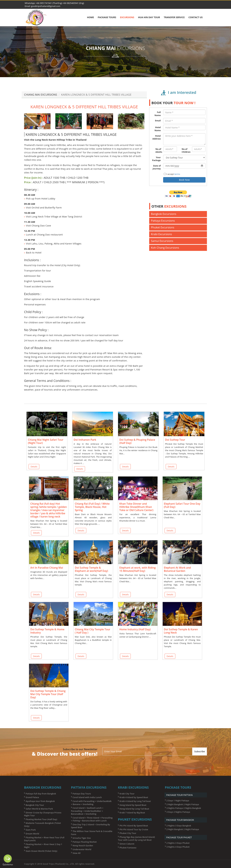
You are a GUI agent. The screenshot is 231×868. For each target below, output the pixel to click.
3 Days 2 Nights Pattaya (178, 812)
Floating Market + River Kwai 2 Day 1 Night (43, 846)
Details (34, 467)
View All (77, 853)
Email (158, 121)
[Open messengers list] (8, 859)
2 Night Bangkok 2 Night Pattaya (183, 804)
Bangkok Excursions (164, 214)
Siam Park (31, 830)
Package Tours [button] (107, 17)
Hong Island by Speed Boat (133, 805)
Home (90, 17)
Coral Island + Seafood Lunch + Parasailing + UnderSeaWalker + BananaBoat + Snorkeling (87, 811)
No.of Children (186, 151)
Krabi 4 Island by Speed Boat (134, 797)
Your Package (156, 159)
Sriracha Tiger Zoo (82, 838)
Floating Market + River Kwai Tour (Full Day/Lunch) (44, 839)
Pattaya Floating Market (85, 842)
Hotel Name (158, 129)
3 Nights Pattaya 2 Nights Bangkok (184, 808)
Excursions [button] (127, 17)
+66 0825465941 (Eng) (73, 3)
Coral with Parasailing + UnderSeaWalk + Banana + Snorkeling (91, 803)
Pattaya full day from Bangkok (41, 794)
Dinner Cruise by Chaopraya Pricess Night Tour (43, 814)
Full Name (158, 114)
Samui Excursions (162, 241)
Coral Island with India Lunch (87, 797)
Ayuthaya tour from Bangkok (40, 801)
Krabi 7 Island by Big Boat (132, 813)
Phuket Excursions (163, 227)
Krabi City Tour (127, 794)
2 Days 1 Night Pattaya (178, 801)
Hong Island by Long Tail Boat (134, 809)
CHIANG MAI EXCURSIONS (41, 95)
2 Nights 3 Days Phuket (178, 843)
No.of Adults (158, 151)
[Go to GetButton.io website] (8, 865)
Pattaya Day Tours (82, 794)
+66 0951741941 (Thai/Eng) (49, 3)
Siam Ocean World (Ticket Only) (41, 851)
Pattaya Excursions (163, 221)
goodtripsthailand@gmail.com (46, 6)
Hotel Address (157, 137)
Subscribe (200, 751)
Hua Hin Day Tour (149, 17)
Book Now (184, 180)
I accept (172, 174)
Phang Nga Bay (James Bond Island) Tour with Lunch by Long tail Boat (136, 839)
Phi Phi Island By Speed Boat (134, 826)
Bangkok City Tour (35, 805)
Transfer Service (174, 17)
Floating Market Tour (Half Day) (41, 819)
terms (177, 174)
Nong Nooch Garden (83, 846)
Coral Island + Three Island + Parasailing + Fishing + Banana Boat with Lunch (92, 819)
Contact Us (196, 17)
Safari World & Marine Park (39, 809)
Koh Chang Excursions (165, 248)
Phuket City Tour (128, 833)
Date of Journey (157, 167)
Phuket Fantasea (128, 848)
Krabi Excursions (161, 234)
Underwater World (82, 849)
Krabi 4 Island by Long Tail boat (135, 801)
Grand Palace (32, 797)
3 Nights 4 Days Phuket (178, 847)
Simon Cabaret (127, 844)
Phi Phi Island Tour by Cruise (134, 829)
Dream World (32, 834)
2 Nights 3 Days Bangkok (179, 826)
